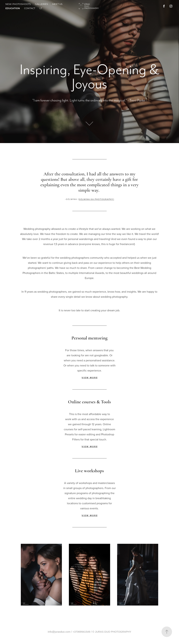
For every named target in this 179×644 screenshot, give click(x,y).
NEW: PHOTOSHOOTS (18, 4)
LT (41, 8)
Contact (30, 8)
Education (13, 8)
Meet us (57, 4)
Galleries (41, 4)
